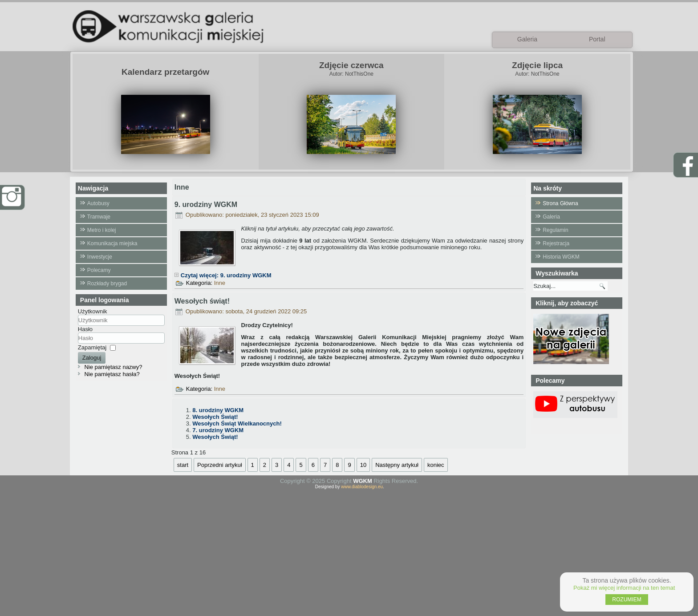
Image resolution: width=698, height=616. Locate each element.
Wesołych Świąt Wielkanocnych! (237, 423)
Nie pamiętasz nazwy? (113, 367)
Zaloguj (92, 358)
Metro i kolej (102, 230)
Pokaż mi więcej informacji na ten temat (624, 588)
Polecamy (99, 270)
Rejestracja (556, 243)
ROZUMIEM (627, 600)
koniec (436, 465)
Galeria (551, 217)
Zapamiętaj (92, 347)
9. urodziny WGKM (206, 205)
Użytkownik (93, 311)
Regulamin (555, 230)
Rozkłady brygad (107, 284)
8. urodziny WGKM (218, 410)
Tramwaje (99, 217)
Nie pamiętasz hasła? (112, 374)
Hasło (85, 329)
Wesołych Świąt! (215, 417)
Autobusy (98, 203)
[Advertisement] (349, 551)
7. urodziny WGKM (218, 430)
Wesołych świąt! (202, 301)
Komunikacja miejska (112, 243)
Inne (220, 283)
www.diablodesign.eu (362, 487)
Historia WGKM (561, 257)
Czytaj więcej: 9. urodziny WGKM (226, 275)
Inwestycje (100, 257)
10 (363, 465)
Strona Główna (560, 203)
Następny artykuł (397, 465)
